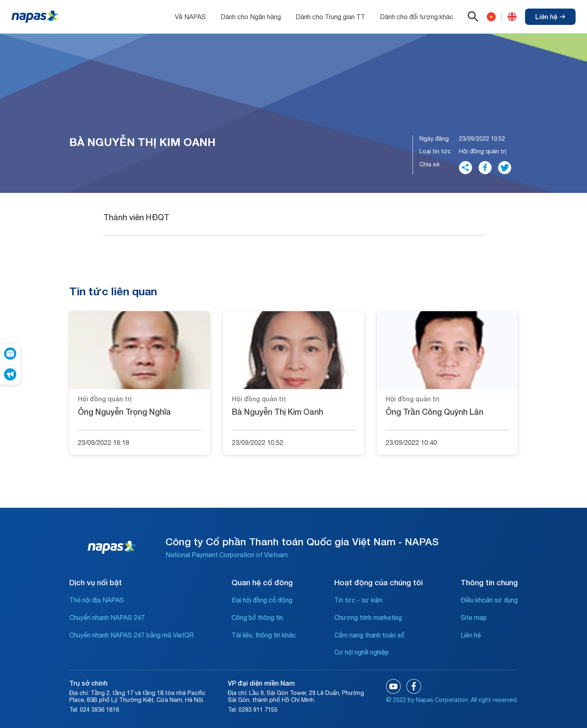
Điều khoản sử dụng (489, 600)
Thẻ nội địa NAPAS (97, 600)
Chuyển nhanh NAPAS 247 (107, 617)
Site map (474, 617)
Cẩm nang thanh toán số (369, 635)
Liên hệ (550, 17)
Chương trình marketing (368, 617)
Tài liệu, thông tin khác (264, 635)
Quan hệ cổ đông (262, 582)
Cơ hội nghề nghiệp (362, 652)
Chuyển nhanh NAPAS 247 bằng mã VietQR (131, 635)
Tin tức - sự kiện (358, 600)
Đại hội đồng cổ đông (262, 600)
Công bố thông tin (257, 617)
